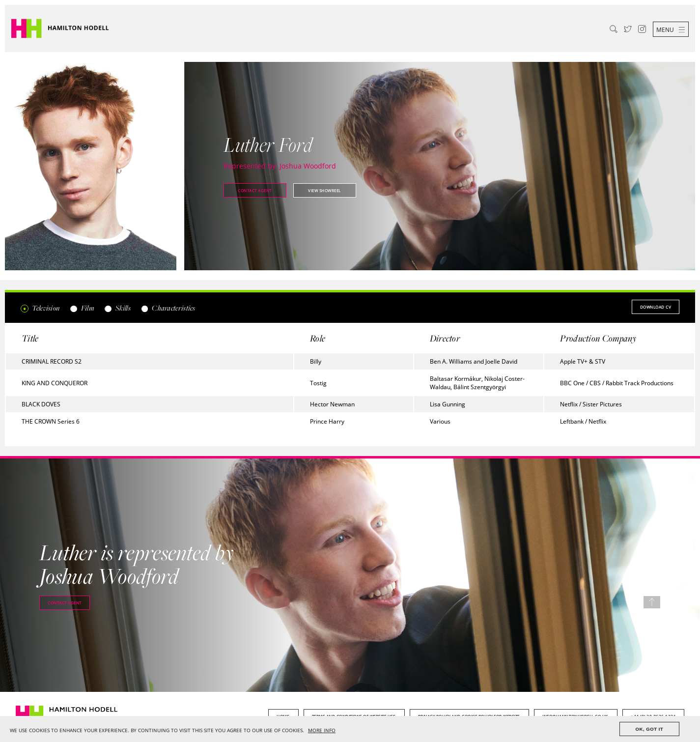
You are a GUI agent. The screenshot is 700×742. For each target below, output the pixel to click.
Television (40, 308)
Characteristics (168, 308)
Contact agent (255, 190)
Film (82, 308)
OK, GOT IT (650, 729)
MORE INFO (322, 730)
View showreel (324, 190)
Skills (117, 308)
